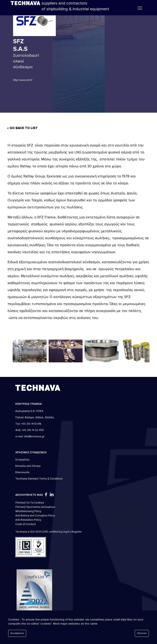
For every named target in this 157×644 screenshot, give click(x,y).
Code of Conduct (26, 524)
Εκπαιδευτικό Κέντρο (28, 466)
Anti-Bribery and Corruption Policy (35, 516)
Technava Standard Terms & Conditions (39, 479)
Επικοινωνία (22, 472)
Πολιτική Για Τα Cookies (30, 503)
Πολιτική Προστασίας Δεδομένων (35, 507)
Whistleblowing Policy (28, 511)
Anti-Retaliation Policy (28, 520)
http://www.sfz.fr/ (23, 80)
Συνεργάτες (22, 460)
